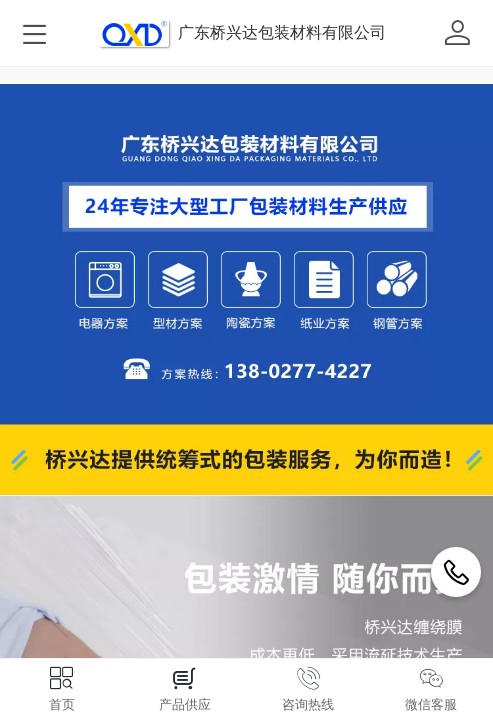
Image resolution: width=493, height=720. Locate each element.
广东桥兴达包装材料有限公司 (282, 32)
